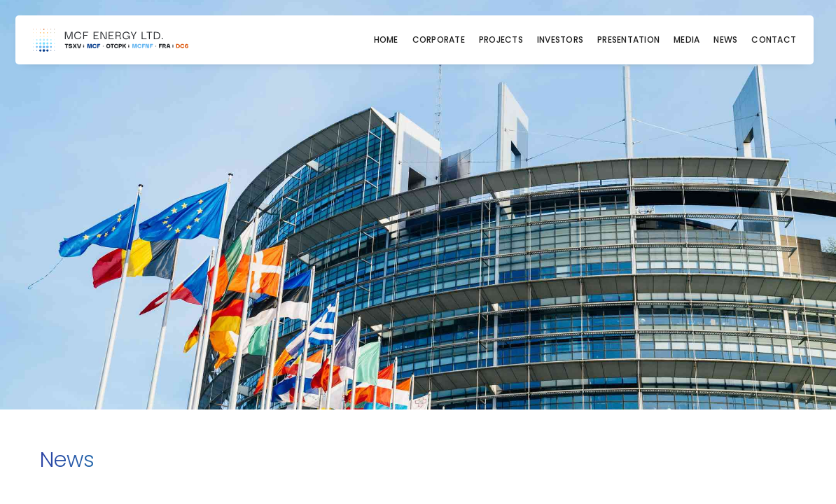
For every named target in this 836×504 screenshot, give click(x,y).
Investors (560, 40)
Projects (501, 40)
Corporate (439, 40)
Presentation (628, 40)
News (725, 40)
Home (386, 40)
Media (687, 40)
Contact (774, 40)
